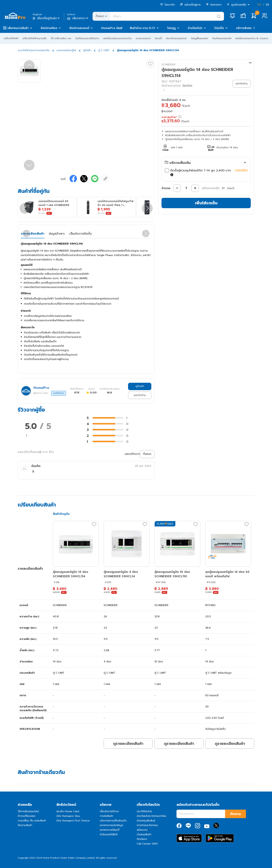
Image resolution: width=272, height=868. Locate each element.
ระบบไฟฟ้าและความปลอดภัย (34, 50)
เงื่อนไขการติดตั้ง (80, 234)
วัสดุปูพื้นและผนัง (199, 38)
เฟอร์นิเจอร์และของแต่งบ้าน (117, 38)
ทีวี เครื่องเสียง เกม (61, 38)
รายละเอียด (241, 170)
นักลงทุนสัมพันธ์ (146, 821)
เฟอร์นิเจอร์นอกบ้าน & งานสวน (252, 38)
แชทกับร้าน (140, 395)
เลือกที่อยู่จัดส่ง (46, 18)
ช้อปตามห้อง (49, 28)
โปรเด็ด (219, 28)
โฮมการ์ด (168, 5)
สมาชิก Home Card (68, 811)
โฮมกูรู (171, 28)
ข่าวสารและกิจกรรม (147, 825)
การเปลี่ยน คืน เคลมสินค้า (32, 821)
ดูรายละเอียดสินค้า (128, 743)
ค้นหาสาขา (214, 5)
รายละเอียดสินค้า (33, 234)
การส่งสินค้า (107, 816)
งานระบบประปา (143, 38)
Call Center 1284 (147, 844)
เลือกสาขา (78, 18)
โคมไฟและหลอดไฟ (222, 38)
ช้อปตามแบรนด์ (79, 28)
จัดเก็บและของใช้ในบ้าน (87, 38)
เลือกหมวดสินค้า (18, 28)
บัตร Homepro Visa (68, 816)
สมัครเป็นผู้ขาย (190, 5)
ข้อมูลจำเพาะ (57, 234)
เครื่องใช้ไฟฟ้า (11, 38)
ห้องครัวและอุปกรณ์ (176, 38)
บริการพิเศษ (244, 28)
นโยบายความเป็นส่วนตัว (113, 821)
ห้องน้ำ (159, 38)
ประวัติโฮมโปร (144, 811)
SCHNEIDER (168, 65)
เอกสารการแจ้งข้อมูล (111, 825)
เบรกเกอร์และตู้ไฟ (66, 50)
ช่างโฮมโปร (195, 28)
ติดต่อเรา (142, 839)
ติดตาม (236, 814)
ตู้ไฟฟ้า (87, 50)
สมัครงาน (142, 830)
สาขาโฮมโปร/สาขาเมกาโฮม (152, 816)
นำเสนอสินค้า (144, 834)
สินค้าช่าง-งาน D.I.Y (142, 28)
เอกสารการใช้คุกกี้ (110, 830)
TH (259, 5)
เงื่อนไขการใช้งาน (109, 811)
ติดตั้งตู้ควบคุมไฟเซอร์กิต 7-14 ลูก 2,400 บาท (199, 173)
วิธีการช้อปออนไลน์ (28, 811)
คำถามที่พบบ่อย (27, 816)
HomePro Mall (112, 28)
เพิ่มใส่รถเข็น (206, 203)
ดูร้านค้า (140, 386)
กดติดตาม (59, 393)
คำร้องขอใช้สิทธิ (109, 834)
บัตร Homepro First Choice (73, 821)
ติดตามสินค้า (25, 825)
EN (267, 5)
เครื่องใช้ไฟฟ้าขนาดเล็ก (35, 38)
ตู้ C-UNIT (104, 50)
